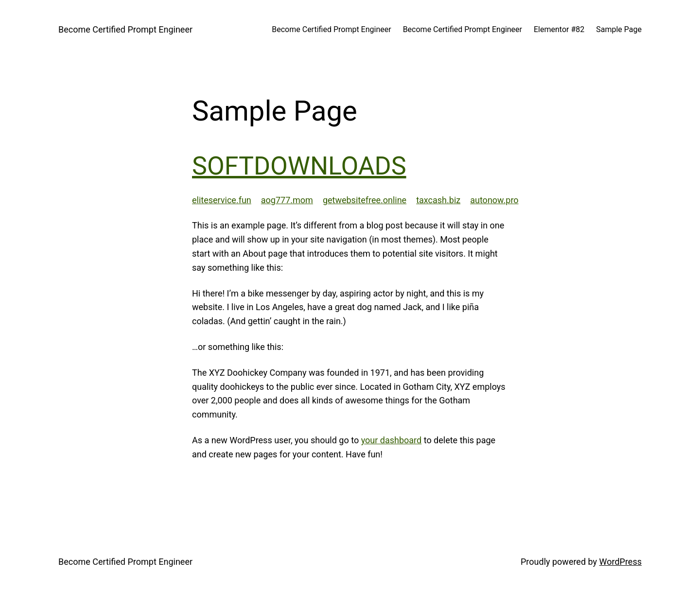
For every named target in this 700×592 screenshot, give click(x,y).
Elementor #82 (559, 29)
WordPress (621, 562)
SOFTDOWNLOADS (299, 166)
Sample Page (619, 29)
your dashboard (392, 440)
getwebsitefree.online (365, 200)
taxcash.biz (438, 200)
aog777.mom (287, 200)
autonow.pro (494, 200)
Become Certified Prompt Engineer (125, 29)
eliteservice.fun (222, 200)
